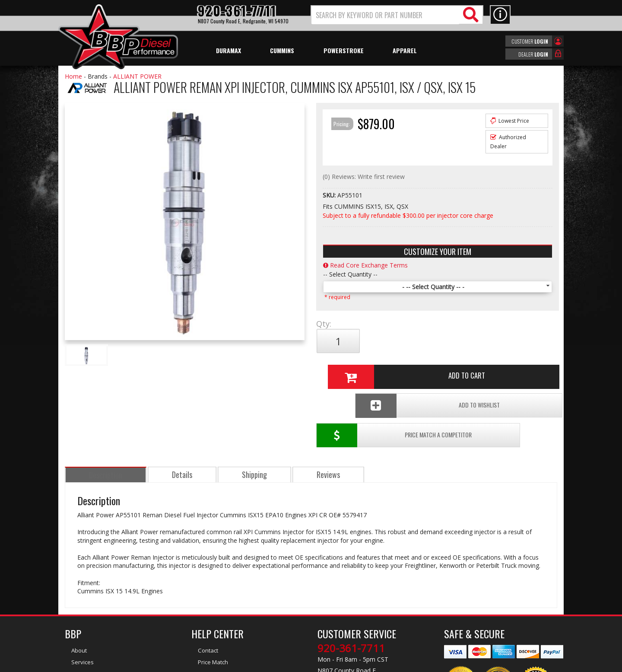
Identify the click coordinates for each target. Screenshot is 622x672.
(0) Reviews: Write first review (364, 177)
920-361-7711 (351, 583)
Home (73, 76)
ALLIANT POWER (137, 76)
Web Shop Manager (388, 665)
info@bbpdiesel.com (343, 623)
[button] (397, 15)
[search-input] (386, 15)
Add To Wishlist (492, 370)
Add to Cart (434, 341)
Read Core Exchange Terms (365, 265)
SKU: (330, 195)
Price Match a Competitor (367, 370)
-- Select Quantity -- (350, 274)
